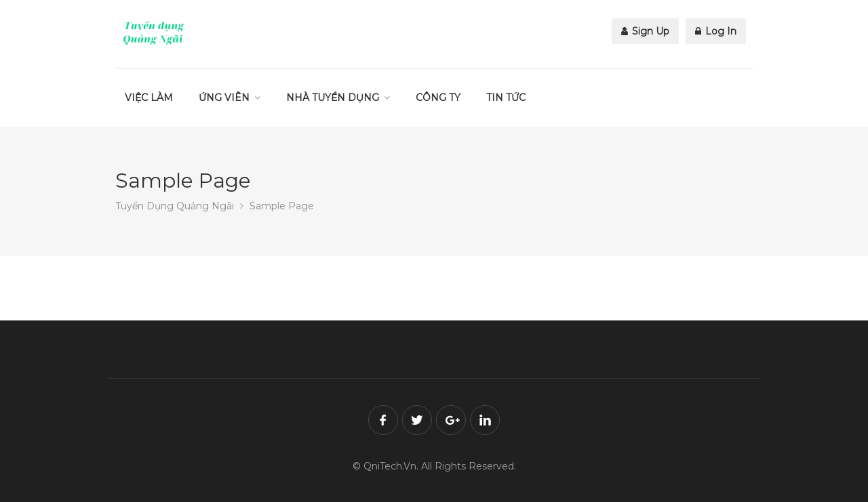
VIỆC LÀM (149, 98)
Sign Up (645, 31)
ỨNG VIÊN (224, 98)
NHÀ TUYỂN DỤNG (333, 98)
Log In (716, 31)
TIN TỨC (506, 98)
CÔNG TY (438, 98)
